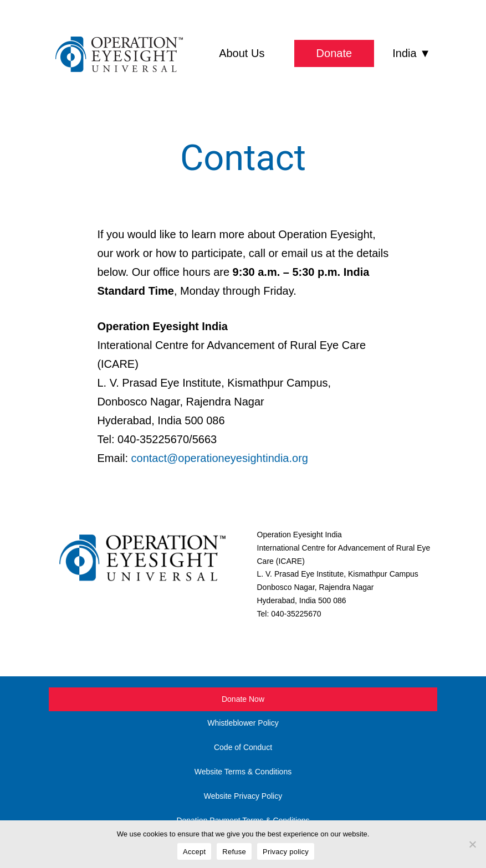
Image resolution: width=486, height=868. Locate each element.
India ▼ (411, 53)
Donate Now (243, 699)
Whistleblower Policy (243, 723)
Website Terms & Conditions (243, 772)
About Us (242, 53)
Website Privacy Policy (243, 796)
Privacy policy (286, 852)
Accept (194, 852)
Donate (334, 53)
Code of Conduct (243, 747)
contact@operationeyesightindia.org (220, 458)
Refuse (234, 852)
